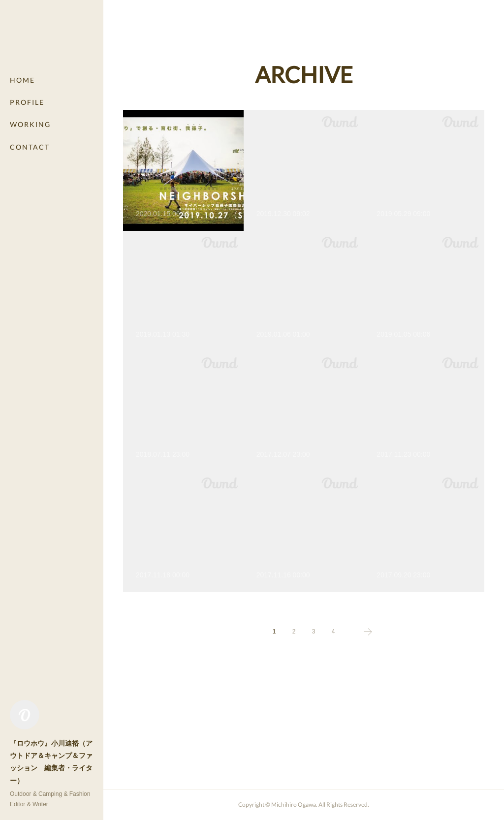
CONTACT (30, 147)
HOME (22, 80)
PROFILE (27, 102)
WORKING (30, 124)
